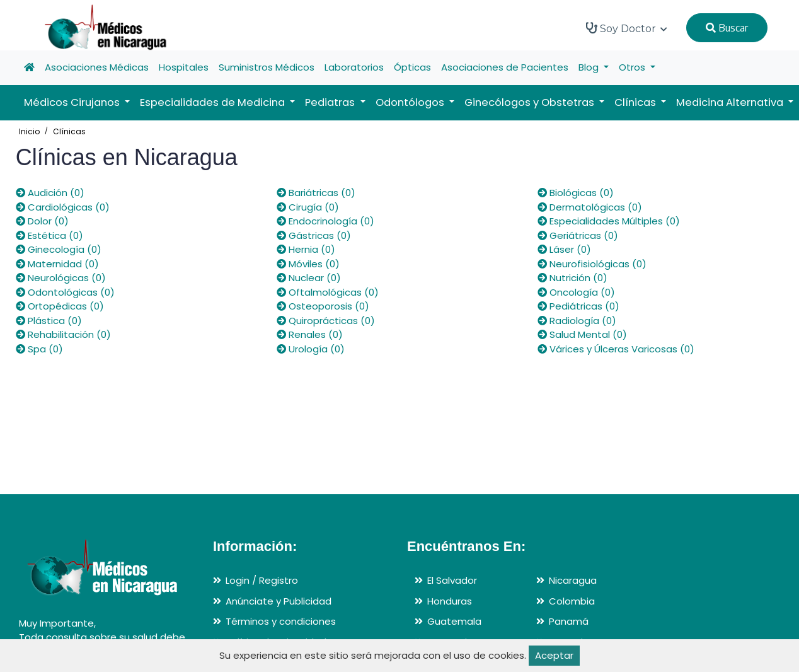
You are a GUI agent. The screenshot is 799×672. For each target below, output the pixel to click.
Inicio (29, 131)
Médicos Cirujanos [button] (73, 102)
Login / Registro (262, 580)
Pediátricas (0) (578, 306)
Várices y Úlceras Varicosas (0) (616, 349)
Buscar (727, 28)
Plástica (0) (49, 321)
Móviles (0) (308, 264)
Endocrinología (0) (325, 221)
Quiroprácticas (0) (326, 321)
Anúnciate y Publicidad (279, 601)
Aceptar (554, 655)
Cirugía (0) (308, 207)
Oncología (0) (576, 292)
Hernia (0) (306, 249)
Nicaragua (573, 580)
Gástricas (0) (314, 235)
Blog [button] (590, 67)
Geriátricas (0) (578, 235)
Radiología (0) (577, 321)
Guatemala (454, 621)
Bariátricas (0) (316, 193)
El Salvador (452, 580)
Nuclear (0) (309, 278)
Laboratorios (354, 67)
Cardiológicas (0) (63, 207)
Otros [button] (633, 67)
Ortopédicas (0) (60, 306)
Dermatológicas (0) (590, 207)
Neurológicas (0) (61, 278)
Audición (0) (50, 193)
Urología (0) (311, 349)
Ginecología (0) (59, 249)
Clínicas (69, 131)
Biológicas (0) (576, 193)
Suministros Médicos (267, 67)
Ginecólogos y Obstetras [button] (531, 102)
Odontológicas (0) (65, 292)
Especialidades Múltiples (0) (609, 221)
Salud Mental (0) (582, 334)
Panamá (569, 621)
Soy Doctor (627, 28)
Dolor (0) (42, 221)
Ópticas (412, 67)
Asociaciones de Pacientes (505, 67)
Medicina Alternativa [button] (731, 102)
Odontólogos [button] (411, 102)
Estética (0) (49, 235)
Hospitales (184, 67)
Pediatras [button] (331, 102)
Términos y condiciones (281, 621)
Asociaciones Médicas (97, 67)
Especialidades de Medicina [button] (214, 102)
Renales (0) (310, 334)
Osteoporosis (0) (323, 306)
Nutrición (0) (572, 278)
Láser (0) (564, 249)
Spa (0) (39, 349)
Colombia (572, 601)
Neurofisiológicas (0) (592, 264)
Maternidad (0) (57, 264)
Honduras (450, 601)
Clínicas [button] (636, 102)
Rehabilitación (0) (63, 334)
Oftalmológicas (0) (328, 292)
